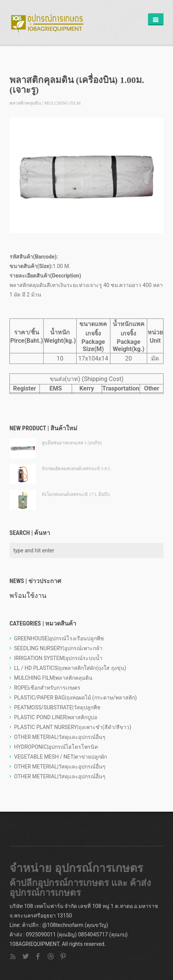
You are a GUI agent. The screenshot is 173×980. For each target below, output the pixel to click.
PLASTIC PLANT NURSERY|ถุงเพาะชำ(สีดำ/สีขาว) (73, 727)
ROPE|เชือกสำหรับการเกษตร (47, 688)
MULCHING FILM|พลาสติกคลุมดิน (53, 678)
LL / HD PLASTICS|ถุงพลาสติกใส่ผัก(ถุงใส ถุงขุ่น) (70, 668)
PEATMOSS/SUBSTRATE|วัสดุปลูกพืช (57, 707)
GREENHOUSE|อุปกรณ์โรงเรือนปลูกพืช (59, 638)
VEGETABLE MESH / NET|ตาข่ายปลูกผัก (61, 757)
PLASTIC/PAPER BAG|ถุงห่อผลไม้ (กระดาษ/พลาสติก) (75, 698)
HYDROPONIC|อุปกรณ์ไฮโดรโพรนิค (56, 747)
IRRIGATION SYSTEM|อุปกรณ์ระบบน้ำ (58, 658)
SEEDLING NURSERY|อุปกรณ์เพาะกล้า (58, 648)
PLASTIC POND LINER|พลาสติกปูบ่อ (56, 717)
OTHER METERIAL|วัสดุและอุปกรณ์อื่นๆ (60, 737)
